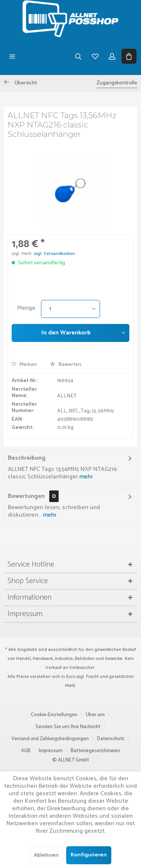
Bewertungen (26, 496)
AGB (26, 751)
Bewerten (66, 365)
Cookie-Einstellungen (54, 715)
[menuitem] (12, 56)
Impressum (51, 751)
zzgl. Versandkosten (54, 254)
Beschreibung (27, 458)
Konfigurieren (89, 855)
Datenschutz (111, 739)
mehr (85, 477)
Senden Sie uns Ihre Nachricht (68, 727)
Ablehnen (46, 855)
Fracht (92, 677)
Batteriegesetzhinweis (96, 751)
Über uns (95, 715)
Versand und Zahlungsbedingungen (50, 739)
